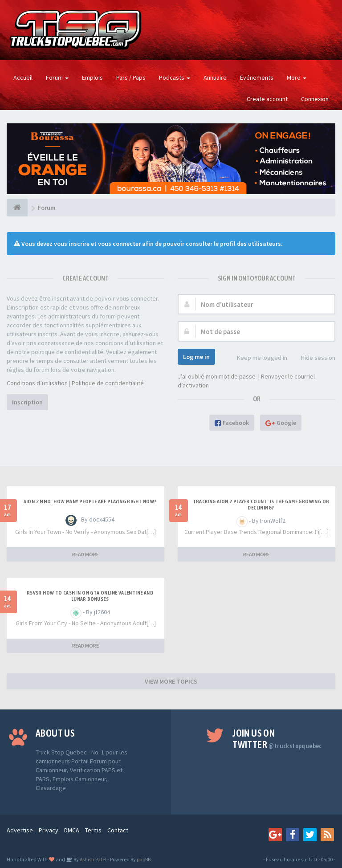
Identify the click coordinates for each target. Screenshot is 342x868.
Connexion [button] (315, 99)
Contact (118, 830)
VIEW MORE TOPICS (171, 681)
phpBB (144, 859)
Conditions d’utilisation (37, 383)
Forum (57, 77)
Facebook (232, 423)
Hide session (313, 358)
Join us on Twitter (277, 739)
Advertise (20, 830)
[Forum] (17, 208)
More (297, 77)
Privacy (49, 830)
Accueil (23, 77)
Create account (267, 99)
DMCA (72, 830)
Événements (257, 77)
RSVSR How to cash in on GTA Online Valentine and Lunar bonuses (90, 596)
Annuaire (215, 77)
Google (281, 423)
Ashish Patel (93, 859)
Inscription (27, 402)
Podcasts (175, 77)
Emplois (92, 77)
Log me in (196, 357)
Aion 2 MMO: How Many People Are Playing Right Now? (90, 501)
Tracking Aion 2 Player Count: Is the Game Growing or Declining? (261, 505)
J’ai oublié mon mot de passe (217, 376)
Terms (93, 830)
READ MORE (85, 554)
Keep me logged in (257, 358)
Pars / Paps (131, 77)
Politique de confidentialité (108, 383)
